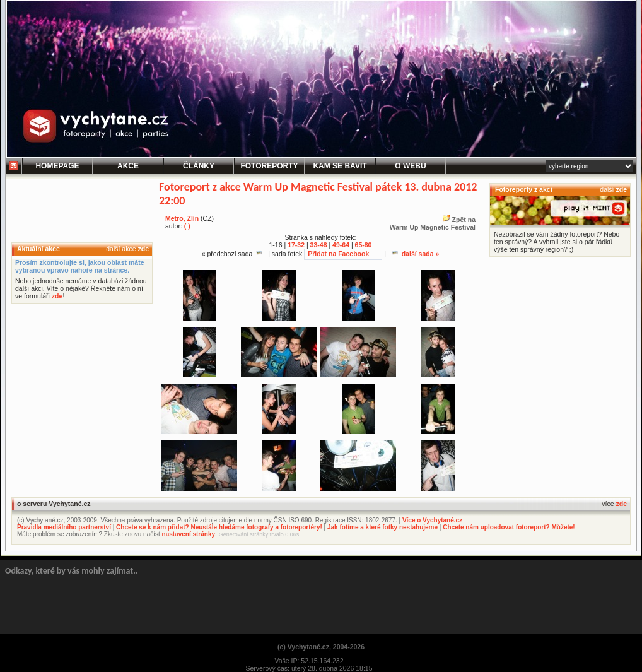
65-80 (364, 245)
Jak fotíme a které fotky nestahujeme (382, 527)
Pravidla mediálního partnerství (64, 527)
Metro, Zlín (182, 218)
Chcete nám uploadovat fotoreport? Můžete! (509, 527)
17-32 (296, 245)
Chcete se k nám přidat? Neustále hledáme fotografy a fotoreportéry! (219, 527)
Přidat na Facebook (338, 254)
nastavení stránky (189, 534)
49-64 (341, 245)
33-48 (319, 245)
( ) (187, 226)
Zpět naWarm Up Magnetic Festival (433, 223)
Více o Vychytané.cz (432, 520)
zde (143, 249)
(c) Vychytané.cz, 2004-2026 (321, 647)
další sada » (416, 254)
